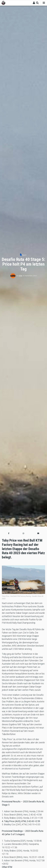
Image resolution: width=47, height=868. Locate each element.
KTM (20, 276)
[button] (9, 533)
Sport (24, 255)
